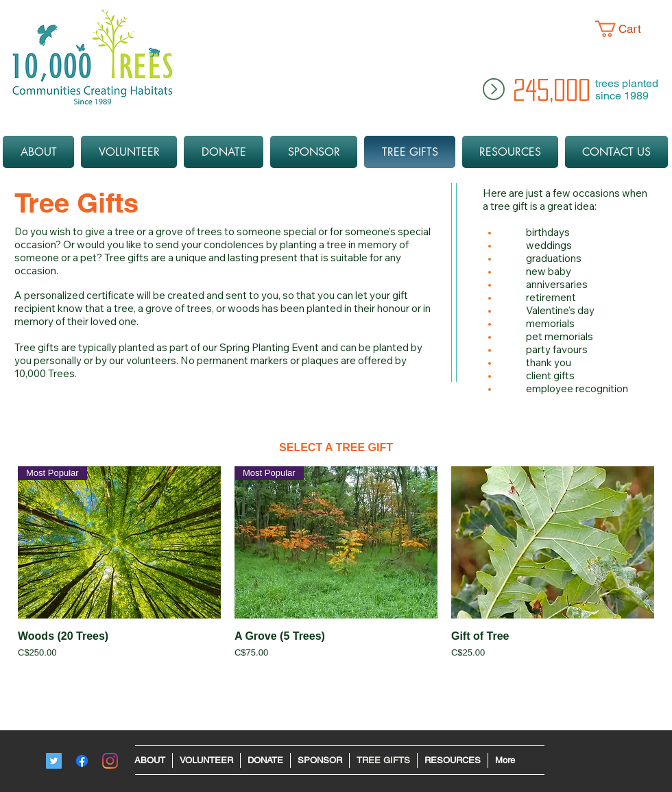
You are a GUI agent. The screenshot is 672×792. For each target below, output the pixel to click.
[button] (629, 29)
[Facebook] (82, 761)
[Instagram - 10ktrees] (110, 761)
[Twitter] (54, 761)
